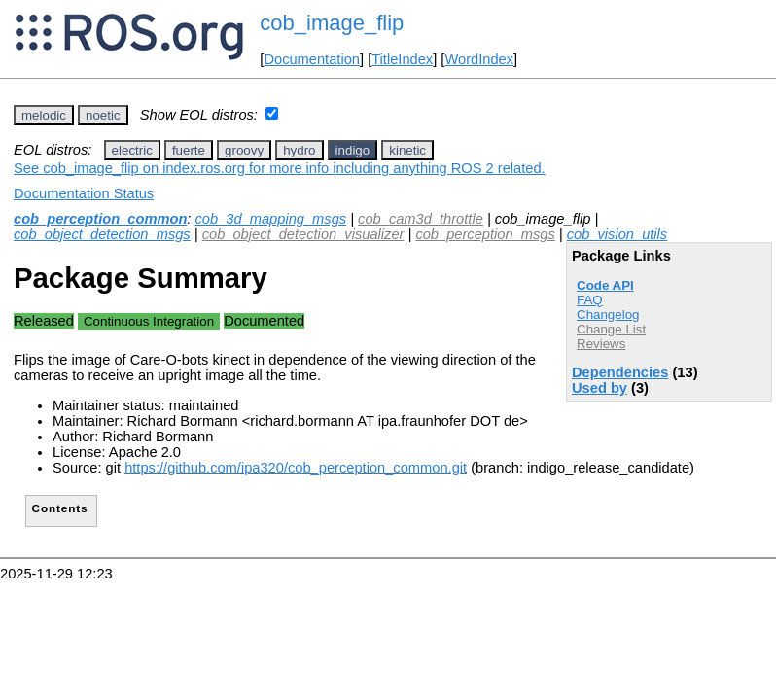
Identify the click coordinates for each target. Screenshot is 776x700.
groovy (244, 150)
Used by (600, 388)
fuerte (189, 150)
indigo (353, 150)
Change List (611, 329)
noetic (103, 115)
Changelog (608, 315)
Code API (605, 285)
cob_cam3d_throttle (421, 219)
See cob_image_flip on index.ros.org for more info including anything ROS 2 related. (280, 168)
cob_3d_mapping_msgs (271, 219)
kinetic (407, 150)
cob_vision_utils (617, 234)
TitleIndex (402, 59)
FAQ (590, 300)
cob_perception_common (100, 219)
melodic (44, 115)
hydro (299, 150)
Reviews (601, 344)
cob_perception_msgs (485, 234)
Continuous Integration (149, 321)
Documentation (312, 59)
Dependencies (620, 372)
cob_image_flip (332, 23)
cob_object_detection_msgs (102, 234)
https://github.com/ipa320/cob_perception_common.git (296, 468)
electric (132, 150)
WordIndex (479, 59)
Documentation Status (84, 193)
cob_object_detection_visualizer (303, 234)
